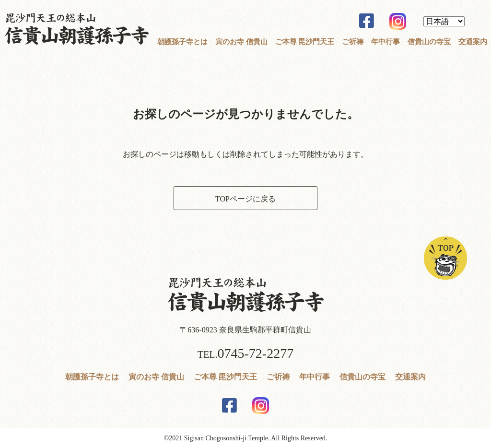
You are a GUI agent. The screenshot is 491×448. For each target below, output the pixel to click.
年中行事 (386, 42)
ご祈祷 (353, 42)
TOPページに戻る (245, 199)
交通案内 (473, 42)
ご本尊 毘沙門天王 (305, 42)
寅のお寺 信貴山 (241, 42)
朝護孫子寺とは (182, 42)
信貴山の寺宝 (429, 42)
